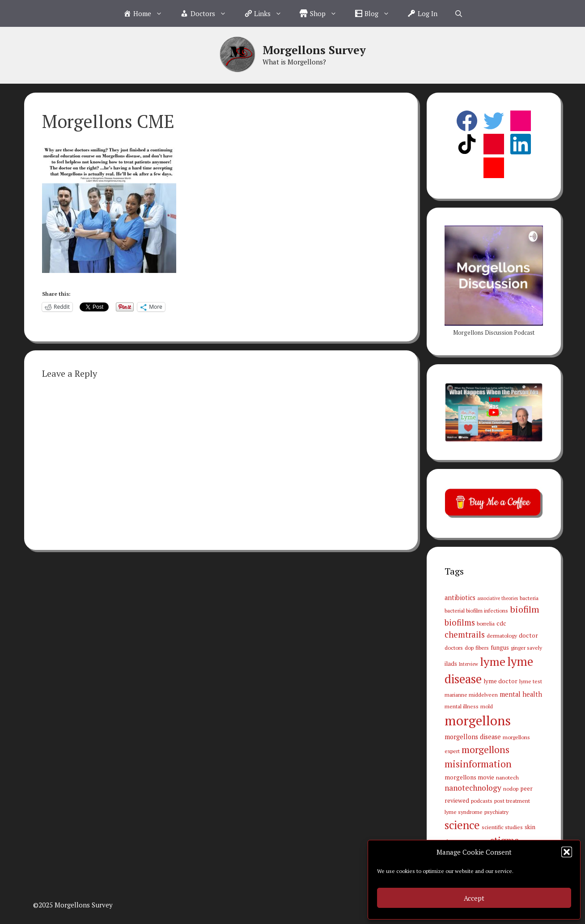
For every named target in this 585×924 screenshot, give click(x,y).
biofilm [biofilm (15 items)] (525, 609)
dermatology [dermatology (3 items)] (502, 635)
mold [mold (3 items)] (487, 706)
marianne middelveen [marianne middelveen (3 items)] (471, 694)
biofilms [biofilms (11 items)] (460, 622)
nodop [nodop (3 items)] (511, 788)
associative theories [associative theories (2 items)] (498, 598)
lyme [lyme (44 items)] (493, 661)
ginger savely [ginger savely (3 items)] (526, 647)
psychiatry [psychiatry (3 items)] (496, 812)
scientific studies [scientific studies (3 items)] (502, 827)
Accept (474, 898)
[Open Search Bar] (459, 13)
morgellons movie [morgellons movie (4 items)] (469, 777)
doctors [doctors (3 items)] (454, 647)
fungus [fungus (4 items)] (500, 647)
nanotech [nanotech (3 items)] (507, 777)
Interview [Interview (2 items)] (468, 664)
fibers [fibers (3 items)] (482, 647)
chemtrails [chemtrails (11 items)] (465, 634)
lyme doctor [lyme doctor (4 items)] (500, 681)
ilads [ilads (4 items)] (451, 664)
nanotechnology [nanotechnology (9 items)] (473, 788)
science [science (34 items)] (462, 825)
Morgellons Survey (314, 50)
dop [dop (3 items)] (469, 647)
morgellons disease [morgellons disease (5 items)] (473, 737)
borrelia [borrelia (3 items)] (486, 623)
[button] (567, 852)
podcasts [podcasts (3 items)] (482, 801)
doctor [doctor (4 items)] (528, 635)
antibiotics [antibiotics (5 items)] (460, 598)
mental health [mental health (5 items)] (521, 694)
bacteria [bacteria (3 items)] (529, 598)
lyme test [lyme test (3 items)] (531, 681)
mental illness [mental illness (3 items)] (462, 706)
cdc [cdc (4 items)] (501, 623)
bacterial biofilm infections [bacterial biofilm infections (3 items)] (476, 610)
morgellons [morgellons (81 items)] (478, 720)
